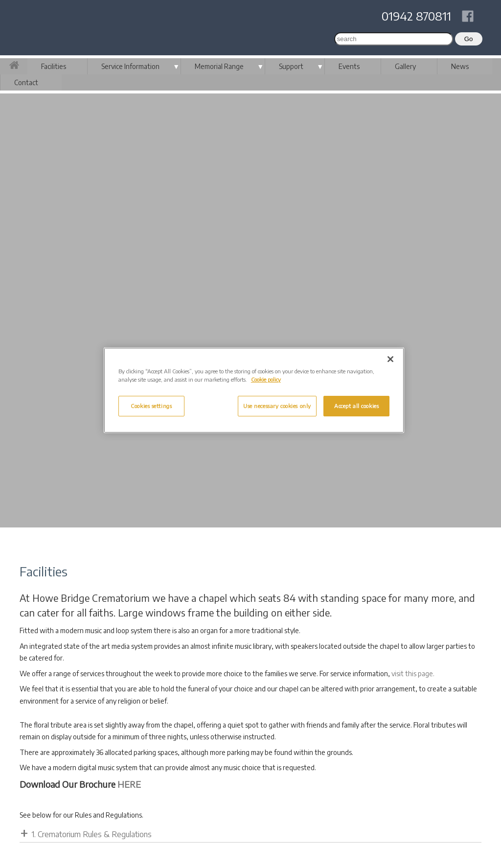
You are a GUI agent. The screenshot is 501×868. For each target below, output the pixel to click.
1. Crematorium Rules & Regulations (91, 834)
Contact (26, 82)
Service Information (130, 66)
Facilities (54, 66)
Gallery (405, 66)
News (460, 66)
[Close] (390, 359)
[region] (254, 390)
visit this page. (413, 674)
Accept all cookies (356, 406)
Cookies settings (151, 406)
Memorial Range (219, 66)
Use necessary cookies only (277, 406)
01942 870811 (416, 16)
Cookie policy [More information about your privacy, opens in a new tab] (266, 379)
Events (349, 66)
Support (291, 66)
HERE (129, 784)
